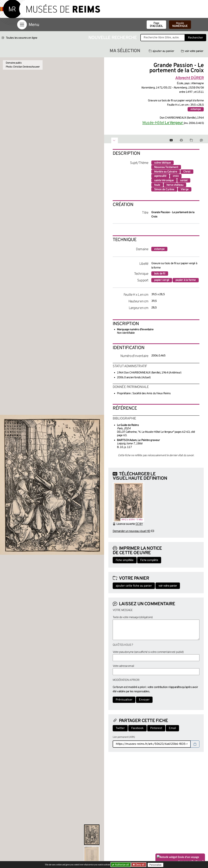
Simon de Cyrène (164, 190)
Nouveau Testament (166, 167)
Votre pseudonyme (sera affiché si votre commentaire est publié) (148, 652)
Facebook (137, 728)
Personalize (156, 865)
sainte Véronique (164, 181)
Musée (180, 25)
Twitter (120, 728)
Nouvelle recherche (113, 38)
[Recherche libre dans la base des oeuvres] (163, 38)
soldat (184, 181)
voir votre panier (192, 51)
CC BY (139, 524)
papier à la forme (186, 280)
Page (156, 25)
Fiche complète (149, 560)
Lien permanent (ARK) (124, 737)
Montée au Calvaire (166, 172)
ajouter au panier (161, 51)
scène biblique (163, 163)
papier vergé (162, 280)
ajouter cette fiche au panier (134, 586)
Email (172, 728)
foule (157, 185)
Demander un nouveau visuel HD (132, 531)
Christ (187, 172)
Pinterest (156, 728)
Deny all (140, 865)
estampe (196, 109)
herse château (175, 185)
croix (176, 176)
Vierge (185, 190)
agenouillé (160, 176)
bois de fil (160, 274)
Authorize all (121, 865)
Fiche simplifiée (125, 560)
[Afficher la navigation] (22, 25)
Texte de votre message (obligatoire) (133, 617)
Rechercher (195, 38)
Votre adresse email (123, 666)
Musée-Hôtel (163, 123)
